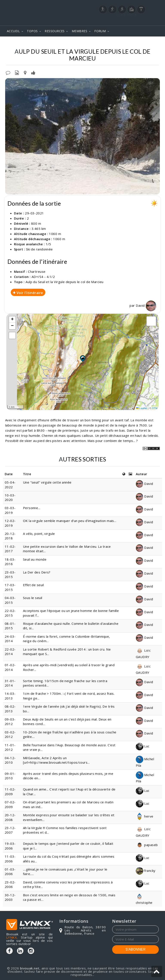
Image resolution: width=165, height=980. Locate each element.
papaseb (147, 845)
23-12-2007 (10, 830)
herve (145, 816)
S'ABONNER (135, 949)
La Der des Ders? (37, 572)
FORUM (100, 31)
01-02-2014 (10, 667)
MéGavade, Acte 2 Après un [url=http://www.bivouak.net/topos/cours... (56, 760)
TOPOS (32, 31)
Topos (29, 43)
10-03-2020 (10, 497)
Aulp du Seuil (76, 43)
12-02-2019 (10, 523)
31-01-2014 (10, 683)
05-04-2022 (10, 485)
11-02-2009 (10, 791)
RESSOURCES (55, 31)
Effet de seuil (33, 585)
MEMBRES (79, 31)
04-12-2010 (10, 760)
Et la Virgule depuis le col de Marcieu (125, 43)
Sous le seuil (33, 598)
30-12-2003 (10, 897)
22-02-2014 (10, 652)
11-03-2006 (10, 859)
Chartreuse (49, 43)
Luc (143, 746)
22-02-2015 (10, 613)
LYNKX (11, 937)
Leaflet (142, 408)
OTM (155, 408)
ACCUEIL (13, 31)
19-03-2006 (10, 846)
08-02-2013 (10, 709)
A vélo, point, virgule (39, 534)
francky (146, 871)
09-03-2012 (10, 721)
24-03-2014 (10, 639)
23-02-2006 (10, 884)
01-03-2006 (10, 872)
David (146, 305)
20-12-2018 (10, 536)
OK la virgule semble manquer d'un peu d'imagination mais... (70, 521)
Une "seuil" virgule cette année (47, 482)
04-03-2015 (10, 600)
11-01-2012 (10, 747)
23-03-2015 (10, 574)
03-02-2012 (10, 734)
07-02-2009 (10, 804)
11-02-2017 (10, 549)
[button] (82, 358)
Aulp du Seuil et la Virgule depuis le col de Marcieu (64, 282)
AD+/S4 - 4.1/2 (43, 277)
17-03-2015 (10, 587)
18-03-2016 (10, 562)
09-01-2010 (10, 776)
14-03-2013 (10, 696)
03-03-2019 (10, 510)
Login (137, 21)
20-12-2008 (10, 817)
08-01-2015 (10, 626)
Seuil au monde (35, 559)
